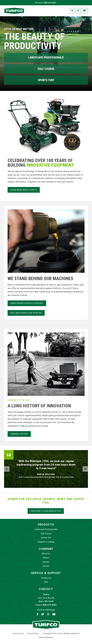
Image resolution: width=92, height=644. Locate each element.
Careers (46, 566)
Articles (46, 562)
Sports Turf (46, 80)
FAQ (46, 582)
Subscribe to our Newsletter (46, 511)
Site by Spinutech (46, 637)
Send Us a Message (46, 610)
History (46, 558)
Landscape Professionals (46, 57)
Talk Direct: (46, 3)
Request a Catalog (46, 542)
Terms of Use (18, 633)
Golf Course (46, 69)
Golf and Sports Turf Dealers (26, 313)
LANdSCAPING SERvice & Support (27, 303)
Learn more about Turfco (24, 190)
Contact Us (46, 578)
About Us (46, 554)
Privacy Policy (33, 633)
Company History (19, 434)
